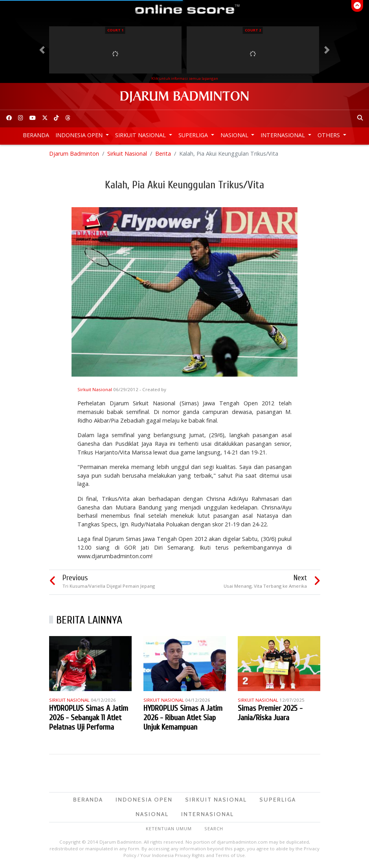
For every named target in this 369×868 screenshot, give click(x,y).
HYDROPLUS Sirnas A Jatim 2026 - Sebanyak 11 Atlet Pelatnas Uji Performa (89, 718)
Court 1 (115, 30)
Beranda (36, 135)
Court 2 (253, 30)
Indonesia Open (80, 135)
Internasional (284, 135)
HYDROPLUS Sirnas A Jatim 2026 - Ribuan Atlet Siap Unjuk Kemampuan (183, 718)
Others (330, 135)
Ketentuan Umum (169, 828)
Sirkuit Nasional (141, 135)
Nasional (235, 135)
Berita (163, 154)
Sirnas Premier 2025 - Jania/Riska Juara (270, 713)
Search (214, 828)
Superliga (194, 135)
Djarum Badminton (74, 154)
